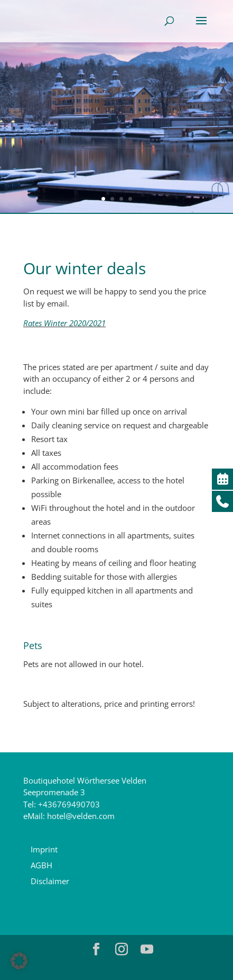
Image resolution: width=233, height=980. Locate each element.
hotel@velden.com (81, 816)
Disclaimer (50, 881)
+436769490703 (69, 804)
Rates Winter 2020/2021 (64, 323)
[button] (19, 961)
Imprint (44, 849)
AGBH (41, 865)
